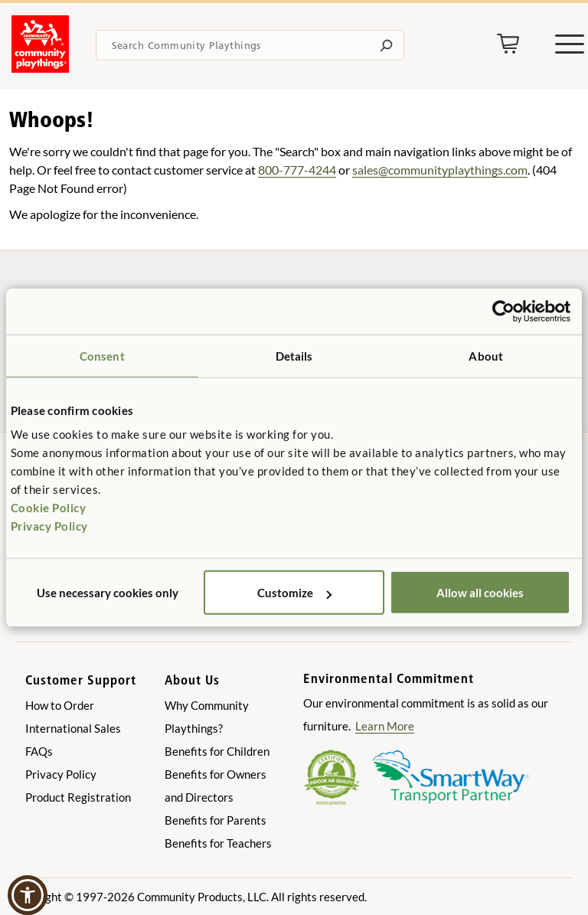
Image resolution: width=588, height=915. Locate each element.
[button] (28, 895)
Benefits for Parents (216, 820)
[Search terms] (250, 45)
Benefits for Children (217, 751)
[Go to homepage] (40, 68)
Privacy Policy (49, 526)
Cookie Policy (49, 508)
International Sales (73, 728)
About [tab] (486, 355)
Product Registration (78, 797)
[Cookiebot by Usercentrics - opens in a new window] (503, 311)
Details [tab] (294, 355)
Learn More (385, 726)
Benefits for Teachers (218, 843)
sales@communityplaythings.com (440, 170)
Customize (294, 593)
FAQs (39, 751)
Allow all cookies (480, 593)
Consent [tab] (102, 355)
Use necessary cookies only (108, 593)
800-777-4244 (297, 170)
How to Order (60, 705)
